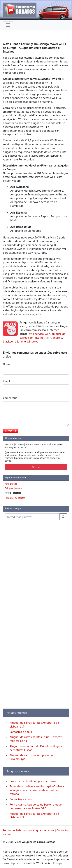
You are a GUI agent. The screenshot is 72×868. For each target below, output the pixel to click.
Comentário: (11, 398)
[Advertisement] (17, 580)
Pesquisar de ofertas (15, 498)
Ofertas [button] (36, 467)
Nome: (7, 364)
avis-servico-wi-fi (40, 334)
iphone (21, 341)
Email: (7, 381)
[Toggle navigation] (8, 25)
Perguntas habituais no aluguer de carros (28, 830)
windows (33, 341)
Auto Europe (11, 484)
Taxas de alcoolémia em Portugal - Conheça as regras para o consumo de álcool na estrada (37, 790)
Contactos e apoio (21, 732)
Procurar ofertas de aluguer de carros (33, 781)
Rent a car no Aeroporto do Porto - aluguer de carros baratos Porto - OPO (36, 806)
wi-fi (48, 338)
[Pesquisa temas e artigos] (32, 517)
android (57, 338)
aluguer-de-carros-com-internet (43, 336)
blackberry (9, 341)
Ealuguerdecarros (14, 488)
